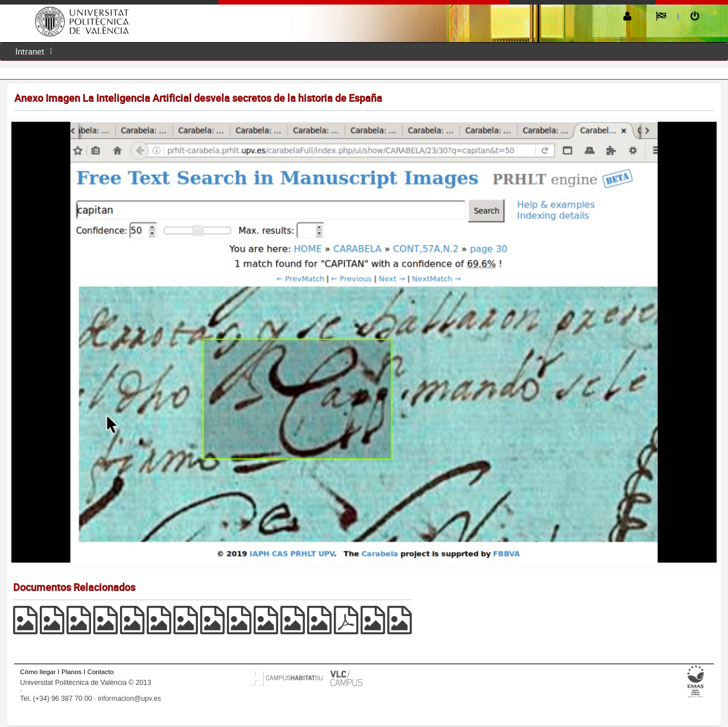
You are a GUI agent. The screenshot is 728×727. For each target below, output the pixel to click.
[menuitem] (30, 51)
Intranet (30, 51)
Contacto (101, 672)
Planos (72, 672)
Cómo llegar (38, 672)
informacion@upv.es (129, 699)
